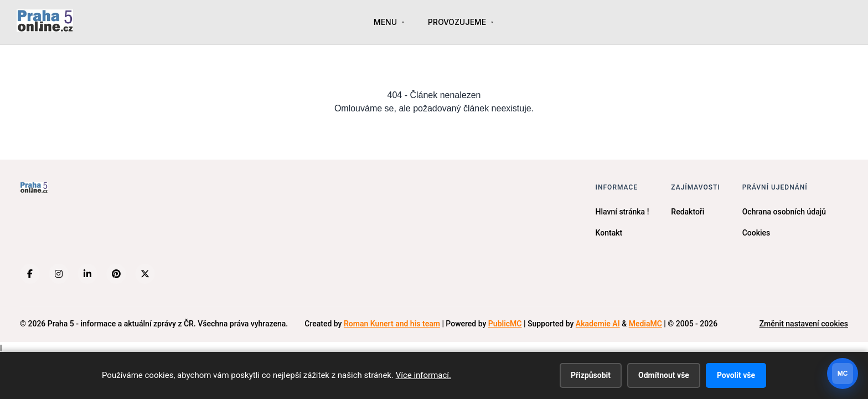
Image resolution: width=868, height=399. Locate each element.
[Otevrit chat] (843, 374)
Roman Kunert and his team (392, 324)
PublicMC (505, 324)
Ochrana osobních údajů (784, 212)
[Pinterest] (116, 274)
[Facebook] (30, 274)
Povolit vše (736, 375)
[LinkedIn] (87, 274)
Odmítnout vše (664, 375)
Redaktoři (688, 212)
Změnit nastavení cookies (804, 324)
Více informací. (423, 375)
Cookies (756, 233)
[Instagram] (59, 274)
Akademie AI (598, 324)
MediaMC (645, 324)
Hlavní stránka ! (622, 212)
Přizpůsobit (591, 375)
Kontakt (609, 233)
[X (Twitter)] (145, 274)
